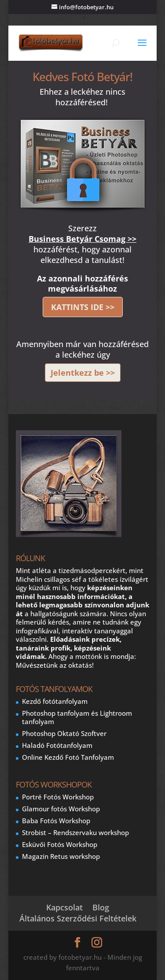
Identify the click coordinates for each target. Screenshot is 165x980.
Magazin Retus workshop (61, 856)
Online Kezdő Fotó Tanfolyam (68, 757)
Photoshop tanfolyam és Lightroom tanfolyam (77, 717)
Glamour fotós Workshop (61, 809)
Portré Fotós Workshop (58, 797)
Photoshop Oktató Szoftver (64, 733)
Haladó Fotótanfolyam (57, 745)
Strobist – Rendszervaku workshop (75, 832)
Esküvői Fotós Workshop (60, 844)
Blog (101, 907)
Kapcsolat (64, 907)
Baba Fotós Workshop (56, 821)
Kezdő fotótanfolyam (55, 701)
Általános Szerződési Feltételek (78, 918)
